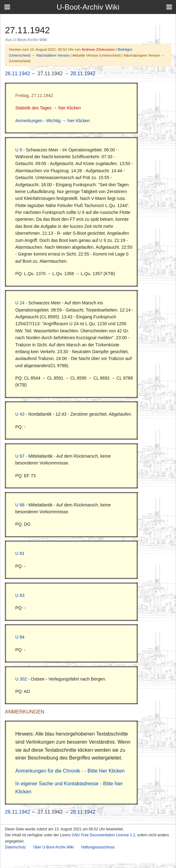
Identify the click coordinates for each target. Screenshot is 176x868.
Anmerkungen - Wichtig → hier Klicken (53, 121)
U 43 (20, 414)
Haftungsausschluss (98, 847)
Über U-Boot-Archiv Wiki (54, 847)
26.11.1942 (17, 74)
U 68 (20, 505)
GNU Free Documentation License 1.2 (103, 835)
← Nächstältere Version (50, 55)
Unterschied (20, 55)
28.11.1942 (83, 74)
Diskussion (106, 49)
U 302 (21, 679)
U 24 (20, 303)
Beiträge (124, 49)
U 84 (20, 637)
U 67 (20, 456)
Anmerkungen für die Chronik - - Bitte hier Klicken (70, 771)
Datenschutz (15, 847)
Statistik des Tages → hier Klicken (48, 108)
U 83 (20, 595)
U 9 (19, 150)
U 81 (20, 553)
